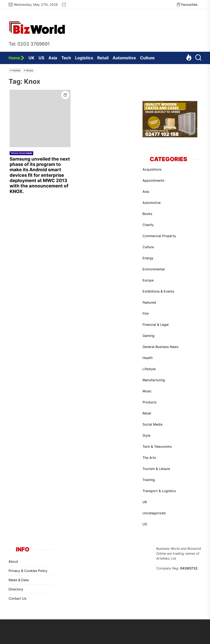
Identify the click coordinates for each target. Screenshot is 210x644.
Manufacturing (154, 380)
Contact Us (17, 598)
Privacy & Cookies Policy (28, 571)
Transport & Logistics (159, 491)
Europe (148, 280)
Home (17, 58)
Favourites (187, 5)
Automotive (124, 58)
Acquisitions (152, 169)
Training (149, 480)
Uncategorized (154, 513)
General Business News (160, 347)
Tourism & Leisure (156, 469)
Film (146, 313)
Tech (66, 58)
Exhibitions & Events (158, 291)
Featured (149, 302)
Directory (16, 589)
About (13, 561)
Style (146, 435)
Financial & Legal (156, 325)
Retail (103, 58)
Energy (148, 258)
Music (147, 391)
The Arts (149, 458)
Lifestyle (149, 369)
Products (150, 402)
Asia (53, 58)
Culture (147, 58)
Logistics (84, 58)
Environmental (154, 269)
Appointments (153, 180)
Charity (148, 225)
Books (147, 214)
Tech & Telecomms (21, 153)
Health (148, 358)
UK (31, 58)
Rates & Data (19, 580)
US (41, 58)
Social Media (152, 424)
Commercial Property (159, 236)
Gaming (148, 336)
